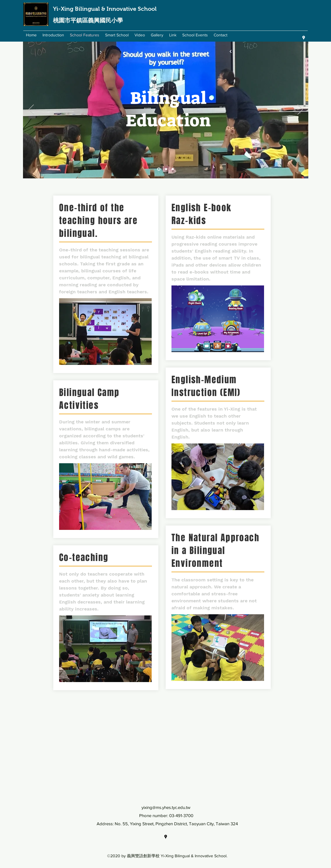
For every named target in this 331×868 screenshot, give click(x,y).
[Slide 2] (166, 169)
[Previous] (31, 110)
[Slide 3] (173, 169)
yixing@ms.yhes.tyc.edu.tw (166, 807)
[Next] (300, 110)
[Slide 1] (159, 169)
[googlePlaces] (304, 38)
